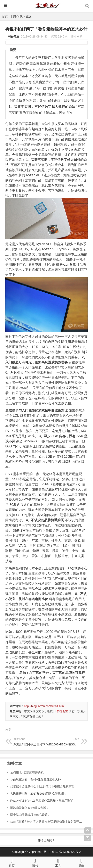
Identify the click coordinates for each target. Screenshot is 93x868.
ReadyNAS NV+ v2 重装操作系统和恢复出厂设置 (42, 801)
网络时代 (17, 16)
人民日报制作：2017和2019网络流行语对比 (38, 794)
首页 (5, 16)
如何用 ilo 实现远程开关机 (27, 772)
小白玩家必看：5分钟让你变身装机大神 (36, 779)
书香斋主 (14, 36)
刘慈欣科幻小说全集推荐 (30, 741)
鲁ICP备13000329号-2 (66, 852)
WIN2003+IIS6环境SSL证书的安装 (69, 741)
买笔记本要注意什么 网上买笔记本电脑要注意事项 (42, 786)
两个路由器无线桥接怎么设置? (30, 815)
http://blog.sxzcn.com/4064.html (44, 706)
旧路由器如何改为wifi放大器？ (30, 808)
